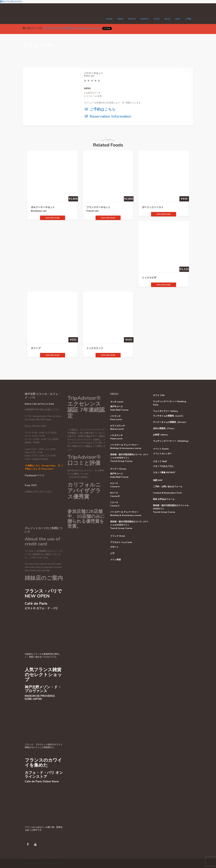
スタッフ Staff (160, 461)
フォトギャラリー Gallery (165, 411)
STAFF (157, 19)
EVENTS (145, 19)
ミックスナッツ (95, 348)
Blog (168, 19)
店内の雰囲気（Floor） (164, 428)
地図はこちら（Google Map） (41, 466)
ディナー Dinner (118, 469)
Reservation (46, 469)
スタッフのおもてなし (163, 466)
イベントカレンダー (162, 454)
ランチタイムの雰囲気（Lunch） (169, 416)
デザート (114, 547)
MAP (178, 19)
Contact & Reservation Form (167, 493)
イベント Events (161, 449)
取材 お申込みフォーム (164, 499)
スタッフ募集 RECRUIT (164, 472)
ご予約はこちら (100, 109)
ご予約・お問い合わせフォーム (168, 487)
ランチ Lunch (117, 402)
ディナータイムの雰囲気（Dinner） (170, 422)
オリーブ (36, 348)
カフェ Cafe (159, 395)
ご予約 (188, 19)
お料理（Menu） (161, 435)
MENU (120, 19)
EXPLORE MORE (53, 218)
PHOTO (132, 19)
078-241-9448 (51, 28)
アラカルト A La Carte (121, 542)
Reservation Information (108, 116)
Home (109, 19)
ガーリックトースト (153, 207)
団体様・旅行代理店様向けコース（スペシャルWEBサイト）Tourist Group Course (129, 458)
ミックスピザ (149, 278)
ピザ (112, 553)
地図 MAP (158, 480)
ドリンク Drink (118, 536)
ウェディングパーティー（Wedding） (171, 441)
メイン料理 (115, 560)
